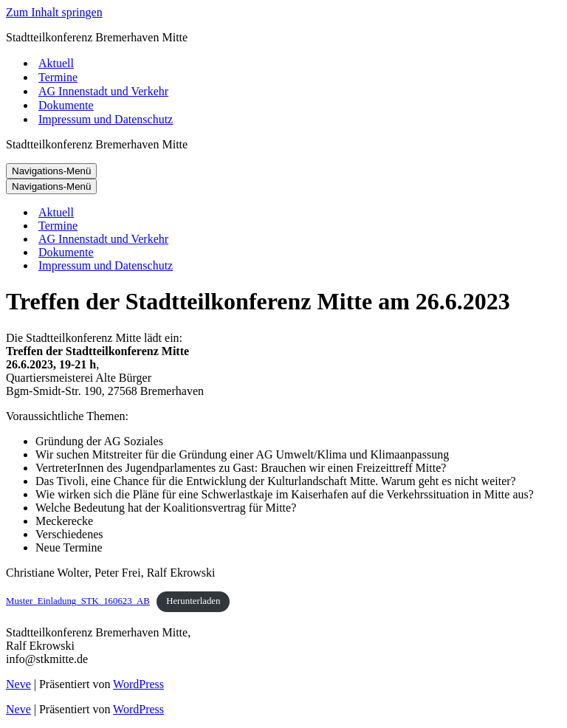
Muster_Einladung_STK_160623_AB (78, 601)
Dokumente (66, 105)
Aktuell (56, 63)
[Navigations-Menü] (51, 171)
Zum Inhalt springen (54, 12)
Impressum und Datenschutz (106, 119)
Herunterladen (193, 601)
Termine (58, 77)
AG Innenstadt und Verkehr (103, 91)
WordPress (138, 684)
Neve (18, 684)
